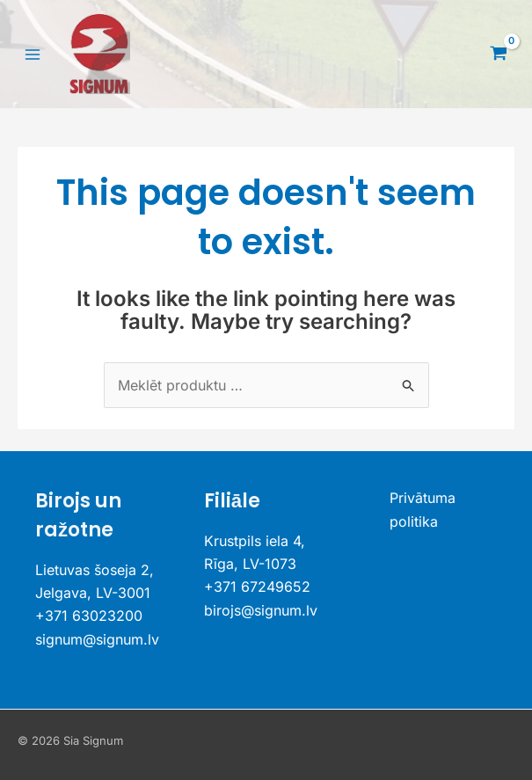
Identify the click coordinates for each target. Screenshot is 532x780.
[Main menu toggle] (33, 54)
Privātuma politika (423, 509)
